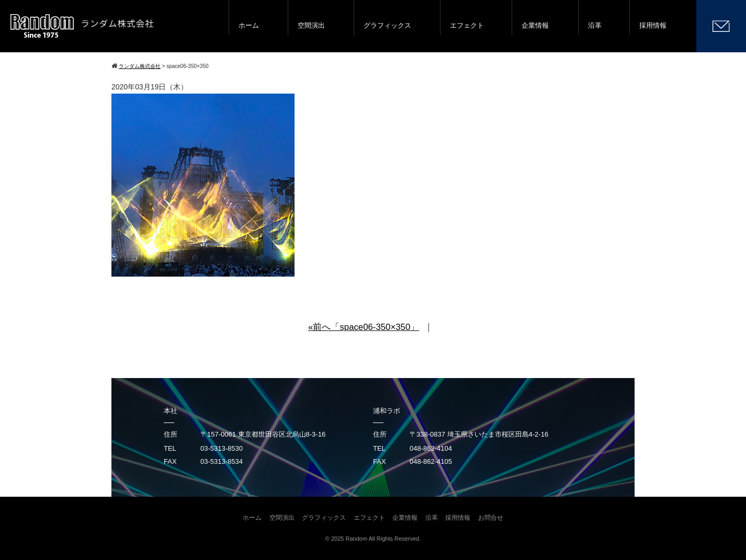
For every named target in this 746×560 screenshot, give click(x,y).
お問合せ (491, 518)
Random (357, 539)
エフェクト (467, 25)
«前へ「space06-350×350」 (364, 327)
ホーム (249, 25)
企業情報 (535, 25)
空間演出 (311, 25)
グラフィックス (387, 25)
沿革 (595, 25)
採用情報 (653, 25)
